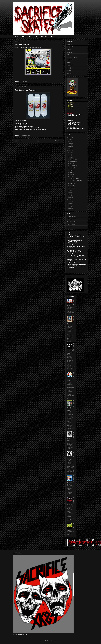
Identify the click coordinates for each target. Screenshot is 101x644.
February (72, 186)
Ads (19, 81)
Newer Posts (18, 141)
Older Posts (58, 141)
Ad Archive (44, 36)
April (71, 177)
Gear (30, 36)
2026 (70, 137)
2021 (70, 148)
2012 (70, 199)
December (72, 159)
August (72, 168)
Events (22, 81)
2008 (70, 208)
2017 (70, 157)
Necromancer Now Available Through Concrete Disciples (70, 407)
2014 (70, 195)
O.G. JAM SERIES (22, 45)
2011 (70, 202)
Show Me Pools (71, 224)
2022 (70, 146)
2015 (70, 193)
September (73, 166)
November (72, 161)
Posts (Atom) (41, 145)
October (72, 163)
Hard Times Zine (71, 57)
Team (36, 36)
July (71, 170)
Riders (68, 68)
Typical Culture (70, 227)
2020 (70, 150)
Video (68, 71)
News (26, 81)
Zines (68, 73)
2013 (70, 197)
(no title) (74, 500)
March (71, 183)
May (71, 174)
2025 (70, 140)
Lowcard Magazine (71, 222)
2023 (70, 144)
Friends (69, 52)
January (72, 188)
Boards (24, 36)
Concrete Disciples (71, 216)
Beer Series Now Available (26, 90)
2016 (70, 191)
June (71, 172)
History (68, 60)
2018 (70, 155)
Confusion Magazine (72, 219)
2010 (70, 204)
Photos (52, 36)
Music (68, 63)
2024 (70, 142)
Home (17, 36)
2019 (70, 153)
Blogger (58, 641)
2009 (70, 206)
